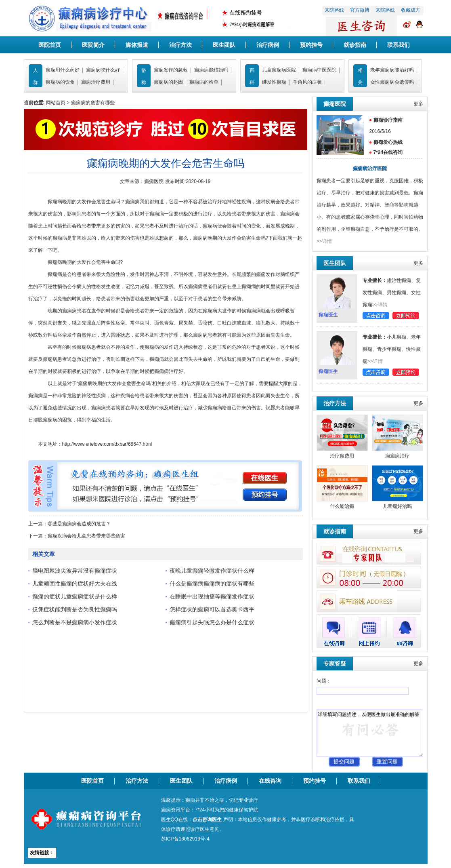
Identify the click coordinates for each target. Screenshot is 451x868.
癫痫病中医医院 (319, 70)
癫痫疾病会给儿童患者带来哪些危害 (86, 536)
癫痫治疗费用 (96, 82)
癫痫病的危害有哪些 (93, 103)
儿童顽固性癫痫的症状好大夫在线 (75, 584)
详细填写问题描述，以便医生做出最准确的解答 (370, 733)
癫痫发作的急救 (171, 70)
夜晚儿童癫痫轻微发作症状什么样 (212, 571)
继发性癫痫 (274, 82)
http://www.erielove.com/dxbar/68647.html (107, 444)
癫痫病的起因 (168, 82)
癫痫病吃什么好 (103, 70)
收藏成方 (411, 10)
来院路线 (334, 10)
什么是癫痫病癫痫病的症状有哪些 (212, 584)
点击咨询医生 (207, 820)
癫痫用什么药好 (63, 70)
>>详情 (324, 241)
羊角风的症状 (307, 82)
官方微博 (360, 10)
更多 (418, 104)
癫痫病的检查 (204, 82)
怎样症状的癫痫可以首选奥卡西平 (212, 609)
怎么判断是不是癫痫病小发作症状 (75, 622)
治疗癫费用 (342, 456)
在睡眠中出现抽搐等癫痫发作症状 (212, 596)
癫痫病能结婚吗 (211, 70)
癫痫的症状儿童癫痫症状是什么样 (75, 596)
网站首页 (56, 103)
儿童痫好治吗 (397, 506)
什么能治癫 (342, 506)
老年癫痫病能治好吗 (392, 70)
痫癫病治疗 (397, 456)
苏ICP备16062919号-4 (185, 839)
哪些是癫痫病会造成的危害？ (79, 524)
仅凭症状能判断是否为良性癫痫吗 (75, 609)
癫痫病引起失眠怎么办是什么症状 (212, 622)
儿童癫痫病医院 (279, 70)
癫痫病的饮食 (60, 82)
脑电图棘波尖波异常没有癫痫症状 (75, 571)
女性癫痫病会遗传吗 (392, 82)
